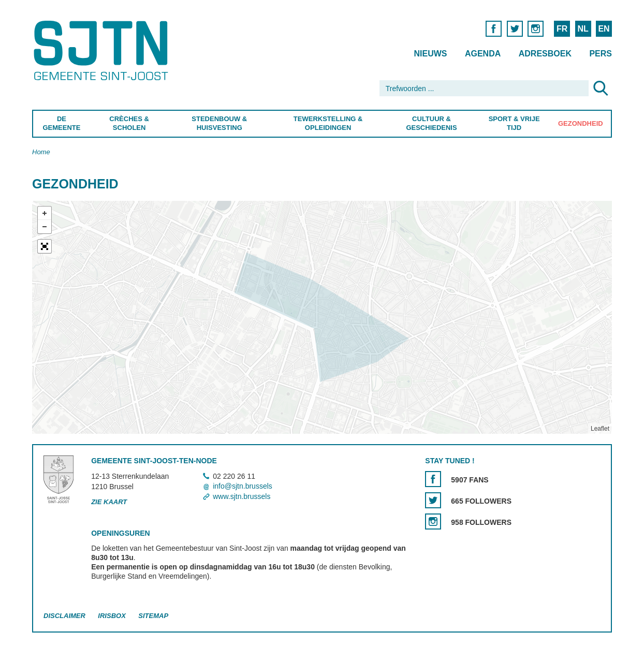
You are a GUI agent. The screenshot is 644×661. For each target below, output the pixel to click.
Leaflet (600, 429)
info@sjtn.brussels (243, 487)
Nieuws (430, 54)
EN (604, 29)
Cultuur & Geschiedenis (431, 123)
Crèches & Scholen (129, 123)
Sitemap (153, 616)
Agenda (483, 54)
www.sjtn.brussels (242, 496)
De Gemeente (61, 123)
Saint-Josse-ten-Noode (103, 50)
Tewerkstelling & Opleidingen (328, 123)
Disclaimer (64, 616)
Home (41, 152)
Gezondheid (581, 123)
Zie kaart (109, 502)
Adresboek (545, 54)
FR (562, 29)
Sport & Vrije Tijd (514, 123)
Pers (601, 54)
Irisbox (112, 616)
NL (583, 29)
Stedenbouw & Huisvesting (219, 123)
